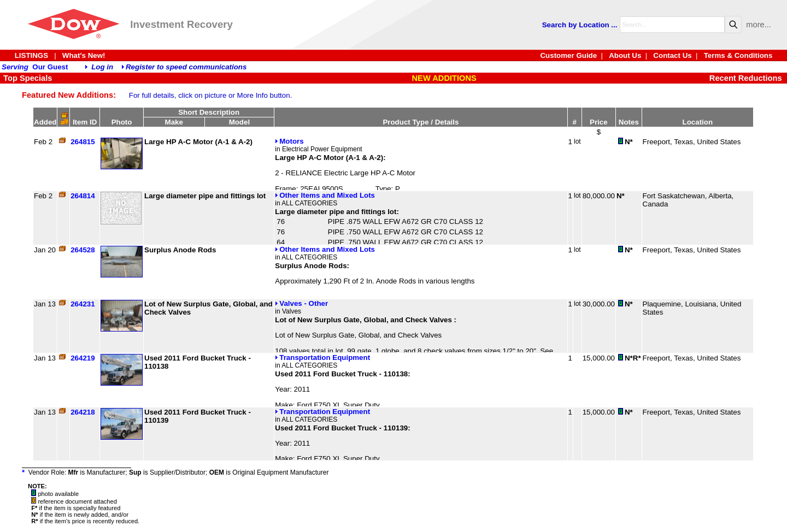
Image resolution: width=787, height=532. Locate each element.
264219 (83, 358)
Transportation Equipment (322, 357)
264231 (83, 304)
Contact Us (672, 55)
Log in (102, 67)
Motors (289, 141)
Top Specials (27, 78)
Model (240, 122)
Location (698, 122)
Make (174, 122)
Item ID (85, 122)
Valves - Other (301, 303)
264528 (83, 250)
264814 (83, 196)
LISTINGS (31, 55)
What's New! (84, 55)
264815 (83, 142)
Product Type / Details (421, 122)
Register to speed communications (186, 67)
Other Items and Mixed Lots (325, 195)
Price (599, 122)
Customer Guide (568, 55)
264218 (83, 412)
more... (759, 25)
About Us (625, 55)
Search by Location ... (580, 25)
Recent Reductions (746, 78)
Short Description (209, 112)
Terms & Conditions (738, 55)
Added (45, 122)
